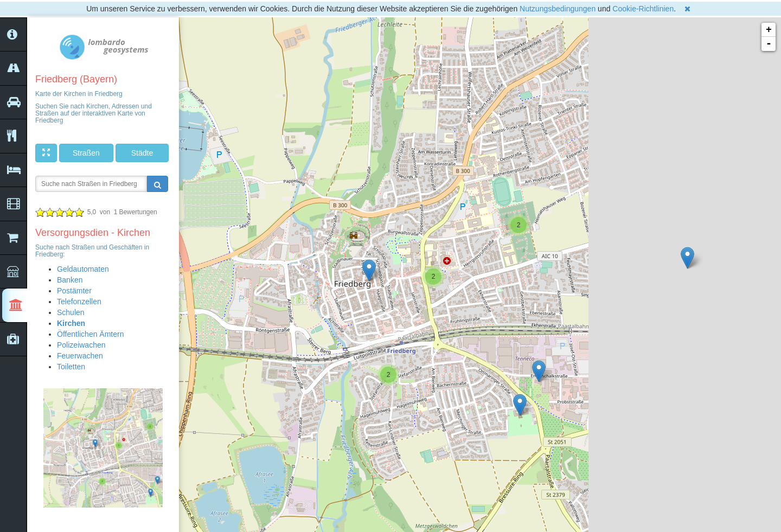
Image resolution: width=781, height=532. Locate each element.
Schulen (71, 312)
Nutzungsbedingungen (558, 9)
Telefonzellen (79, 302)
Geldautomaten (83, 269)
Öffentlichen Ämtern (90, 334)
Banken (70, 280)
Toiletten (71, 367)
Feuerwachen (80, 356)
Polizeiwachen (81, 345)
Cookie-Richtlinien (643, 9)
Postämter (74, 291)
